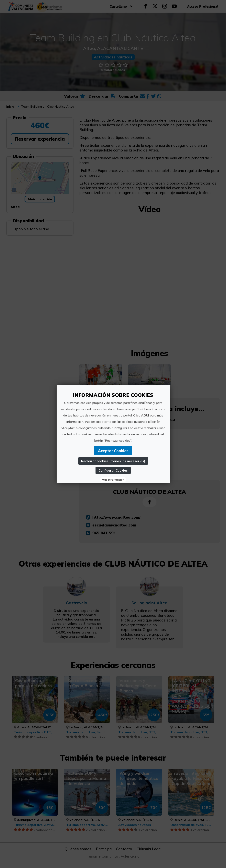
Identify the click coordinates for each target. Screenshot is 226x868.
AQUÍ (145, 415)
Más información (113, 480)
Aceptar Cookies (113, 451)
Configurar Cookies (113, 470)
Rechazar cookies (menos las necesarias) (113, 461)
